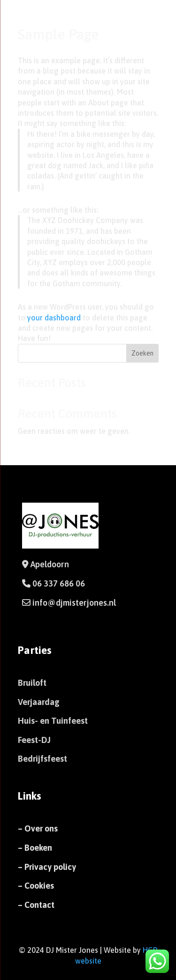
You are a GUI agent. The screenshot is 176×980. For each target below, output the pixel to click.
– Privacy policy (47, 867)
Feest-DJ (34, 740)
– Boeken (35, 848)
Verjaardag (39, 702)
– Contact (36, 905)
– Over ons (38, 828)
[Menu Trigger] (154, 20)
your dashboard (54, 318)
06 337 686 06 (59, 583)
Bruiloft (32, 683)
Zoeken (142, 353)
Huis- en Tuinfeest (53, 721)
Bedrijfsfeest (42, 759)
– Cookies (36, 886)
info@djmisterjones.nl (73, 603)
